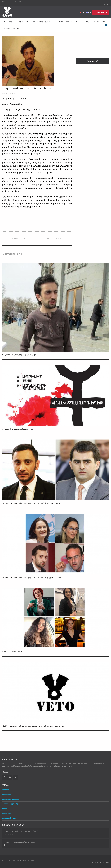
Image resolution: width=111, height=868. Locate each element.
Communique (101, 13)
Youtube (104, 4)
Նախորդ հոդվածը (21, 238)
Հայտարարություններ (43, 22)
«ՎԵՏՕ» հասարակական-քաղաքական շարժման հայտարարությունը (33, 503)
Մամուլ (85, 22)
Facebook (101, 4)
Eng (82, 13)
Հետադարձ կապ (12, 29)
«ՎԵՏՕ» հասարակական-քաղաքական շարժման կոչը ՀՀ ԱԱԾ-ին (31, 577)
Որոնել (106, 25)
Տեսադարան (100, 22)
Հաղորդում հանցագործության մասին (19, 355)
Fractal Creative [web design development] (105, 863)
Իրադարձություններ (68, 22)
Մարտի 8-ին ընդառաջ (12, 652)
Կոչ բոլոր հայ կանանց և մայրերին (17, 429)
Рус (88, 13)
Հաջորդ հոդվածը (53, 238)
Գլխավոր (8, 22)
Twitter (108, 4)
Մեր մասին (23, 22)
